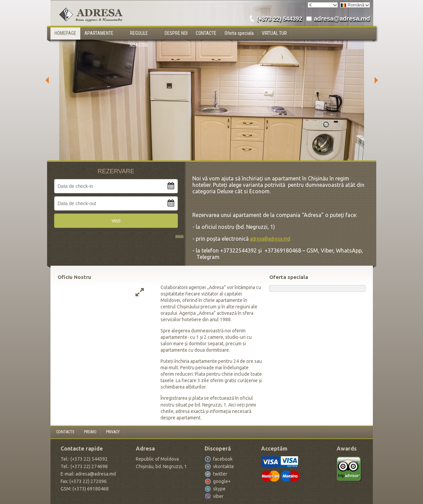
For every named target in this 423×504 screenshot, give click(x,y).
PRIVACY (113, 432)
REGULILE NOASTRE (139, 35)
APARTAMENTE (99, 33)
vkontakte (224, 466)
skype (219, 489)
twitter (220, 474)
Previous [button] (45, 80)
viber (218, 496)
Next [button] (378, 80)
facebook (223, 459)
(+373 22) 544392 (279, 19)
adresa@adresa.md (342, 19)
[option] (212, 80)
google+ (222, 481)
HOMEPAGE (65, 33)
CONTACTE (206, 33)
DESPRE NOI (176, 33)
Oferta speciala (239, 33)
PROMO (90, 432)
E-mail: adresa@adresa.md (88, 474)
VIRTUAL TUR (274, 33)
